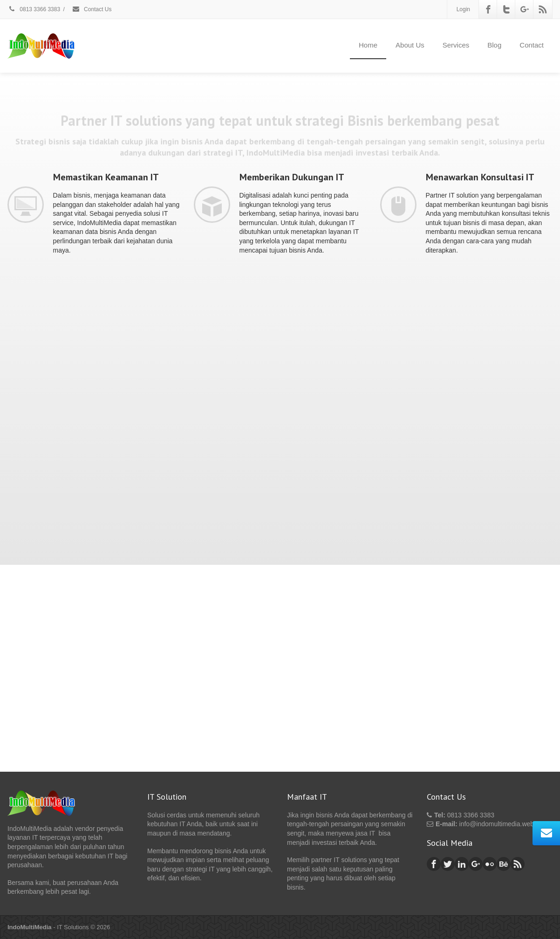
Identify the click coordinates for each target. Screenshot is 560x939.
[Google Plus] (525, 9)
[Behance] (504, 864)
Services (456, 45)
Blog (494, 45)
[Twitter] (506, 9)
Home (368, 45)
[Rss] (543, 9)
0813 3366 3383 (34, 9)
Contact (532, 45)
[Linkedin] (462, 864)
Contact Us (92, 9)
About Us (410, 45)
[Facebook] (488, 9)
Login (463, 9)
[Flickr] (490, 864)
